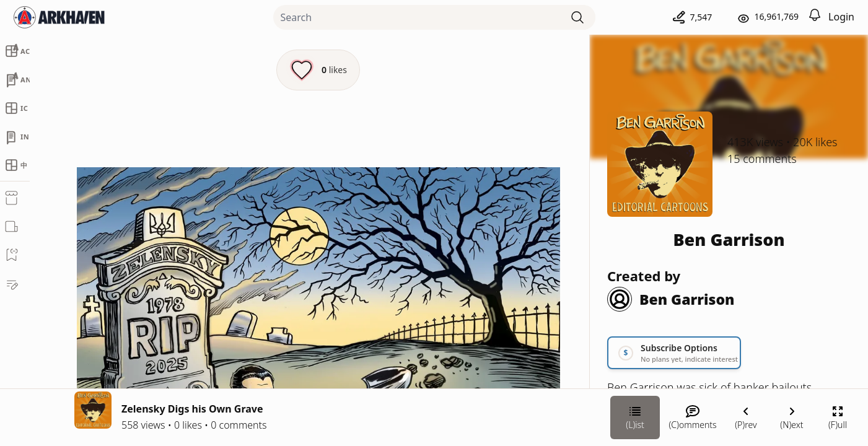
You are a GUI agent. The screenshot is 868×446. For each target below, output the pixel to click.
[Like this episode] (318, 70)
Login (841, 17)
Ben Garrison (729, 239)
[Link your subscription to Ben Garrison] (674, 353)
